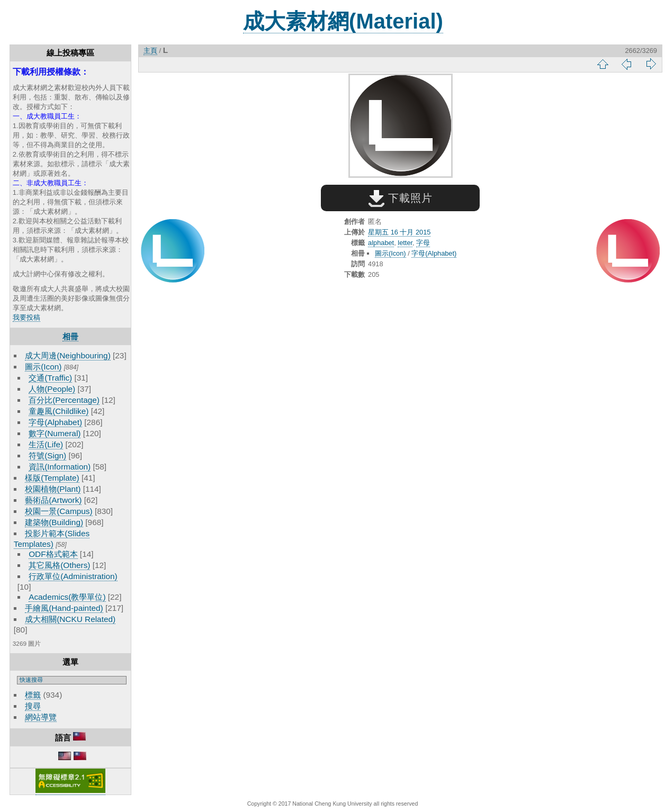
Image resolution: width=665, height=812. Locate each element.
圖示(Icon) (43, 367)
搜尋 (33, 706)
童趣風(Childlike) (59, 411)
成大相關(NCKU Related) (70, 619)
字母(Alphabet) (55, 422)
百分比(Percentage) (64, 400)
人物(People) (52, 389)
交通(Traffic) (50, 378)
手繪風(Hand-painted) (64, 608)
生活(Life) (46, 444)
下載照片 (401, 198)
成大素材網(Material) (343, 21)
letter (405, 243)
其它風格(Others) (59, 565)
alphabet (381, 243)
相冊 (70, 336)
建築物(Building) (54, 522)
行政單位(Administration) (73, 576)
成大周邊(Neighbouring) (68, 355)
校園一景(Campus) (59, 511)
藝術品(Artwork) (53, 500)
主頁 (150, 51)
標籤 (33, 695)
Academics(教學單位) (67, 597)
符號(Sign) (47, 455)
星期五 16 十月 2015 (399, 232)
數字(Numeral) (55, 433)
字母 (423, 243)
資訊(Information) (60, 467)
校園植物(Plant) (53, 489)
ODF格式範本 (53, 554)
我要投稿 (26, 317)
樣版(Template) (52, 478)
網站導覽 (41, 717)
